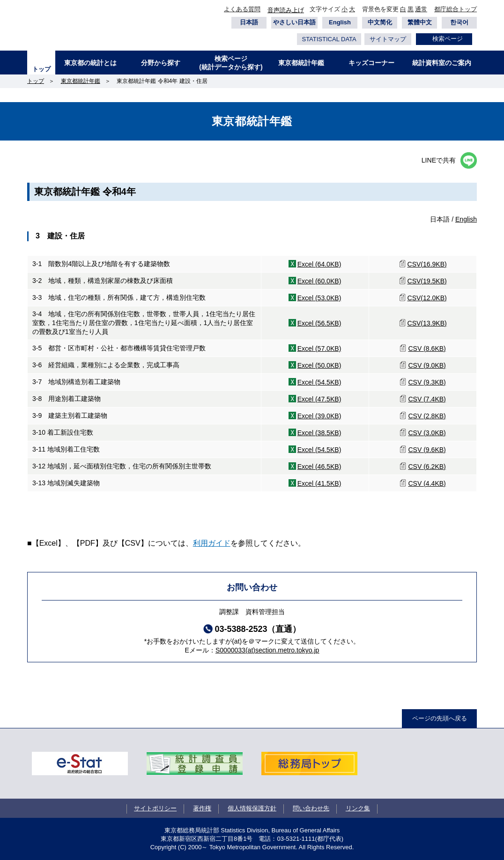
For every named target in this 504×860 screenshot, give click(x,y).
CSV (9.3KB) (427, 382)
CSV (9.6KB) (427, 450)
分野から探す (161, 63)
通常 (421, 9)
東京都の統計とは (90, 63)
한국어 (459, 22)
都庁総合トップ (456, 9)
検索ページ (448, 39)
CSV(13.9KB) (427, 323)
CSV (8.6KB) (427, 348)
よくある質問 (242, 9)
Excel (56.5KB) (319, 323)
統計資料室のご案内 (442, 63)
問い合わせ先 (311, 808)
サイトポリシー (155, 808)
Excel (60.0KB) (319, 281)
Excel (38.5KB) (319, 433)
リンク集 (358, 808)
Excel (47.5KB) (319, 399)
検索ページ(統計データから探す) (231, 63)
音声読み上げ (286, 10)
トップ (41, 69)
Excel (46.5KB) (319, 467)
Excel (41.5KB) (319, 483)
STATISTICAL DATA (329, 39)
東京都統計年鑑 (301, 63)
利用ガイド (212, 543)
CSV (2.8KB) (427, 416)
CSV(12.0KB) (427, 298)
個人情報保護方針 (252, 808)
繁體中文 (420, 22)
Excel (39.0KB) (319, 416)
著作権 (202, 808)
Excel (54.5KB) (319, 382)
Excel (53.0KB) (319, 298)
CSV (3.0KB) (427, 433)
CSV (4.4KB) (427, 483)
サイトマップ (388, 39)
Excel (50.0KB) (319, 365)
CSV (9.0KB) (427, 365)
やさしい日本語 (294, 22)
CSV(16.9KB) (427, 264)
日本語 (249, 22)
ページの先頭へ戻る (440, 718)
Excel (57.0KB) (319, 348)
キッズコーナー (371, 63)
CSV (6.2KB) (427, 467)
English (340, 22)
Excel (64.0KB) (319, 264)
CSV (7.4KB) (427, 399)
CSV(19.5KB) (427, 281)
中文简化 (380, 22)
